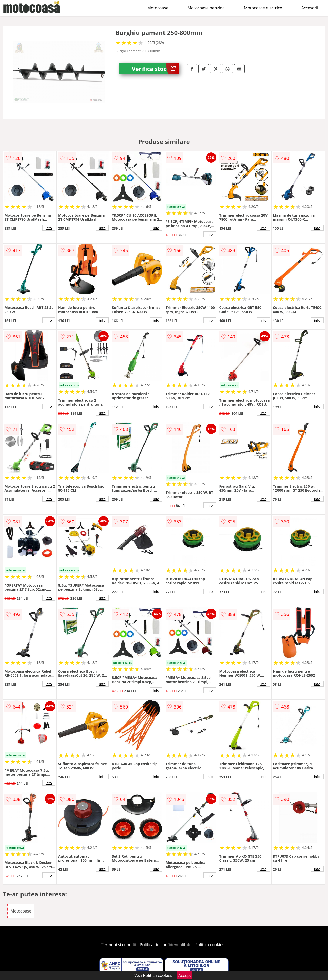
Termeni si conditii (119, 945)
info (49, 228)
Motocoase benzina (206, 8)
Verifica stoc (155, 69)
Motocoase (158, 8)
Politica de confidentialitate (166, 945)
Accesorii (310, 8)
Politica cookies (210, 945)
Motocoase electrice (263, 8)
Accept (185, 975)
